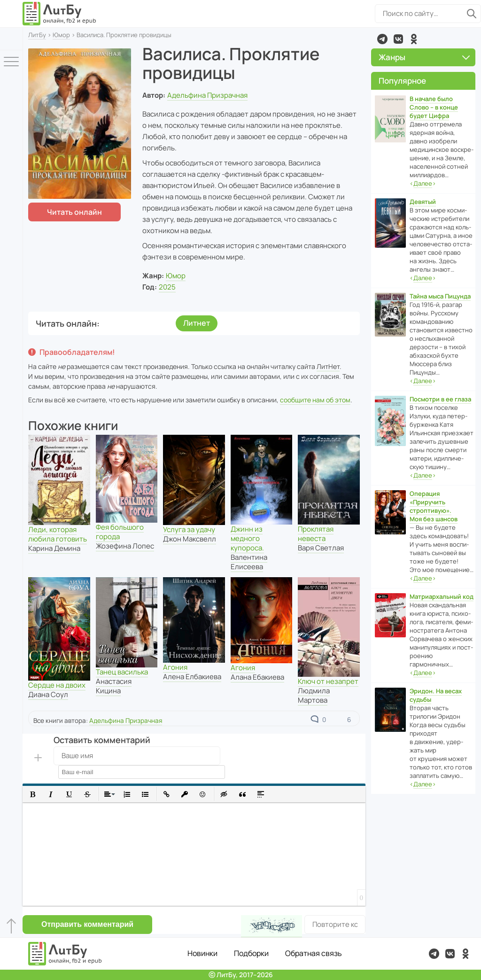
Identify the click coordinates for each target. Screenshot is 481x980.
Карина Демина (54, 548)
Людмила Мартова (314, 695)
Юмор (61, 35)
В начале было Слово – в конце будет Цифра (434, 107)
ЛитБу (37, 35)
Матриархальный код (442, 596)
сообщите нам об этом (315, 400)
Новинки (202, 953)
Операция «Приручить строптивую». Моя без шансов (434, 506)
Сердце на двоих (57, 685)
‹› (423, 184)
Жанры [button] (424, 57)
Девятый (423, 202)
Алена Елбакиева (192, 677)
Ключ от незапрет (328, 681)
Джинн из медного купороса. (247, 538)
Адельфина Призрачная (207, 95)
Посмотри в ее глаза (440, 399)
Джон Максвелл (190, 539)
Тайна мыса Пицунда (440, 296)
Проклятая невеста (316, 534)
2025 (167, 287)
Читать (74, 212)
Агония (175, 667)
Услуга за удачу (189, 529)
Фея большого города (120, 532)
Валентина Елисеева (249, 562)
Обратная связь (314, 953)
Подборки (251, 953)
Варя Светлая (321, 548)
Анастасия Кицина (114, 686)
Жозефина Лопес (125, 546)
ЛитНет (328, 366)
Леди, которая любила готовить (58, 534)
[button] (33, 794)
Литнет (197, 323)
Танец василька (122, 672)
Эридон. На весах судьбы (436, 695)
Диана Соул (48, 694)
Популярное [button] (402, 81)
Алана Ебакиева (257, 677)
